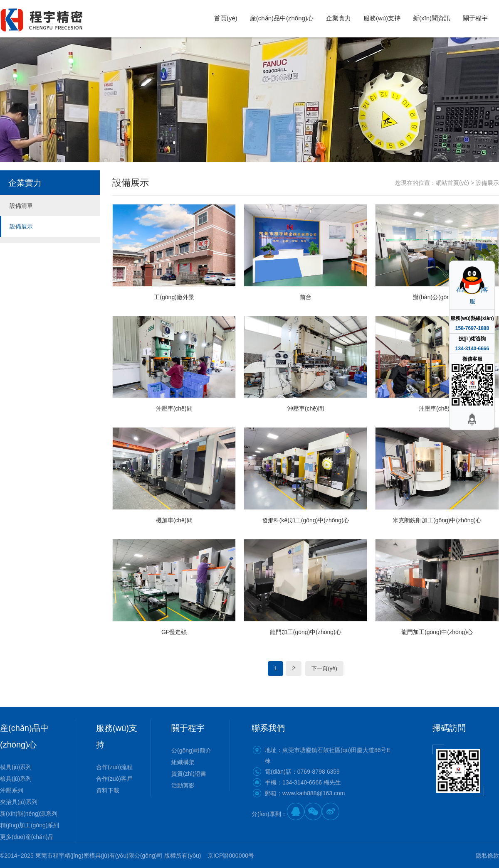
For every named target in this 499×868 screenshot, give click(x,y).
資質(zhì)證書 (189, 774)
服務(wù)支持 (382, 18)
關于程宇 (475, 18)
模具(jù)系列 (16, 767)
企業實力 (338, 18)
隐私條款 (487, 856)
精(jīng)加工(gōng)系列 (30, 825)
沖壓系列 (12, 790)
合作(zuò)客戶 (114, 779)
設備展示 (21, 226)
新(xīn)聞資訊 (432, 18)
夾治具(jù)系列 (19, 802)
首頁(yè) (226, 18)
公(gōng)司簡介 (191, 750)
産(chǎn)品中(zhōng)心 (282, 18)
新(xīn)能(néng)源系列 (29, 814)
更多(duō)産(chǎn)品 (27, 837)
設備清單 (21, 206)
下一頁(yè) (324, 668)
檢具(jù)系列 (16, 779)
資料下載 (108, 790)
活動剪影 (183, 785)
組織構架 (183, 762)
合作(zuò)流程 (114, 767)
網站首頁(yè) (452, 183)
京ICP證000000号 (231, 856)
